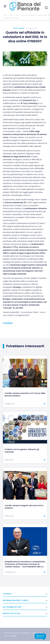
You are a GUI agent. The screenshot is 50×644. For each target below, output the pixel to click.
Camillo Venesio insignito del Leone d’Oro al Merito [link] (24, 507)
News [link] (11, 15)
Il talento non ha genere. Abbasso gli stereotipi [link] (22, 451)
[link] (25, 387)
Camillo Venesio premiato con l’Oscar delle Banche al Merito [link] (25, 394)
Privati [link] (18, 15)
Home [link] (5, 15)
